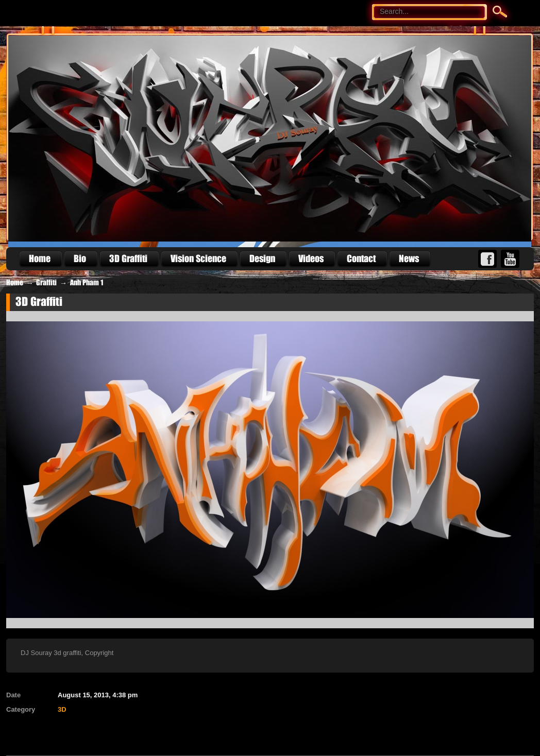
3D (62, 709)
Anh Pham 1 (87, 283)
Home (15, 283)
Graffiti (46, 283)
